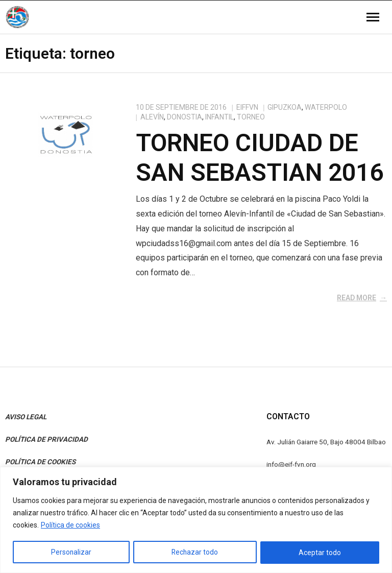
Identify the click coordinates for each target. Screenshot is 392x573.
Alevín (152, 117)
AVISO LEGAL (26, 417)
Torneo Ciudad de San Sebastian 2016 (260, 158)
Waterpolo (326, 107)
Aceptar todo (320, 553)
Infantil (219, 117)
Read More (357, 298)
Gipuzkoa (285, 107)
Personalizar (71, 553)
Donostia (185, 117)
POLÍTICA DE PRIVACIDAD (46, 439)
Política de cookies (70, 526)
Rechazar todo (195, 553)
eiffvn (247, 107)
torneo (251, 117)
